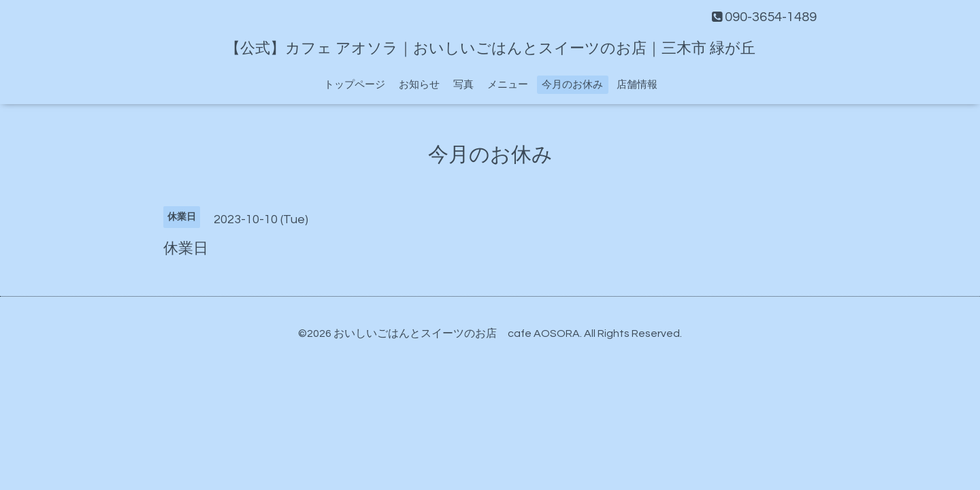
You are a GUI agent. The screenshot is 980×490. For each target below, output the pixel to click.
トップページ (355, 85)
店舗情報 (637, 85)
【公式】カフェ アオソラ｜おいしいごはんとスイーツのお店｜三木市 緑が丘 (490, 49)
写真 (463, 85)
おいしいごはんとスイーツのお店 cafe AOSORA (457, 333)
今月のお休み (572, 85)
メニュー (508, 85)
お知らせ (419, 85)
